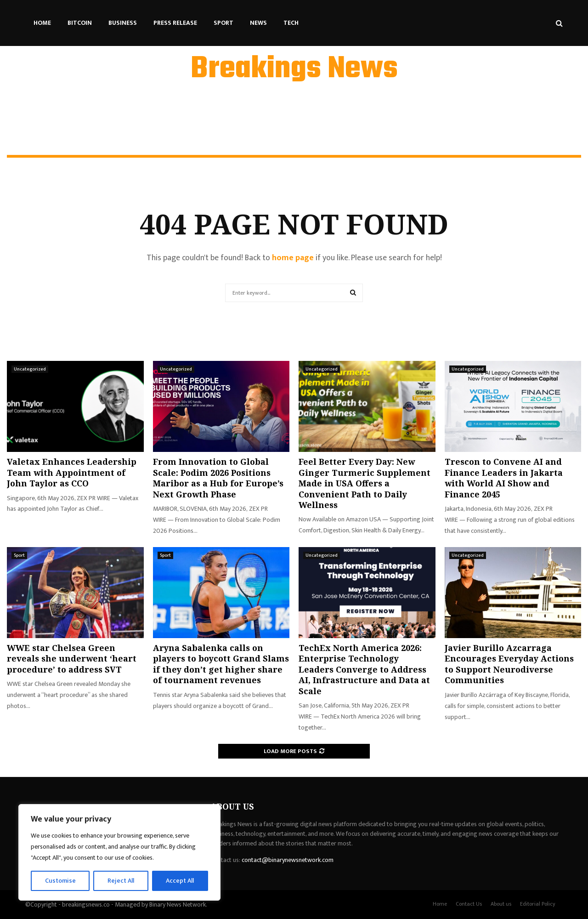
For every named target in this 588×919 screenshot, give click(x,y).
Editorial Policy (538, 904)
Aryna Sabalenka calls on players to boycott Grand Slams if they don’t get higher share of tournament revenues (221, 664)
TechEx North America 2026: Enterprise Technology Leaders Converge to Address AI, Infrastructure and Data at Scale (364, 669)
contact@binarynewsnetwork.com (288, 860)
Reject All (121, 881)
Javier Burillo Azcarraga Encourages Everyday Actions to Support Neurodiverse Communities (509, 664)
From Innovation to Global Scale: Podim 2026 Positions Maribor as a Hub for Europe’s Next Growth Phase (218, 478)
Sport (223, 23)
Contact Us (469, 904)
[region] (119, 852)
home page (293, 258)
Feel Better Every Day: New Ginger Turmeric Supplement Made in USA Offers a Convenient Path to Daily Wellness (365, 483)
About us (501, 904)
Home (42, 23)
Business (123, 23)
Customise (60, 881)
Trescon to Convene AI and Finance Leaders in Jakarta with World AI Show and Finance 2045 (504, 478)
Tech (291, 23)
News (258, 23)
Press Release (175, 23)
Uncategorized (30, 369)
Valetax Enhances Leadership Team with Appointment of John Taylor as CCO (72, 472)
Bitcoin (80, 23)
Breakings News (294, 69)
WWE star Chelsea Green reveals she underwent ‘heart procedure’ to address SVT (72, 659)
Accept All (180, 881)
